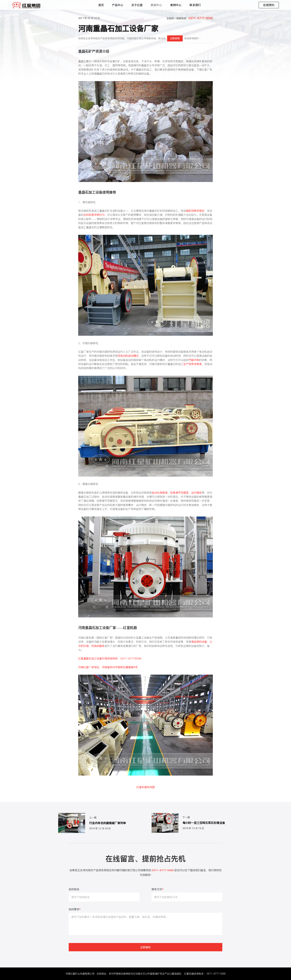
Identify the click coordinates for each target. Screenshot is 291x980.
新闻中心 (156, 5)
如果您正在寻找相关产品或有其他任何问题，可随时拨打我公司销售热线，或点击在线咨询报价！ (140, 38)
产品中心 (118, 5)
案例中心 (176, 5)
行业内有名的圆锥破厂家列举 (108, 823)
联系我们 (195, 5)
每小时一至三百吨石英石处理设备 (204, 823)
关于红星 (137, 5)
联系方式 (158, 890)
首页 (101, 5)
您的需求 (75, 910)
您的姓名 (74, 890)
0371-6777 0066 (216, 974)
